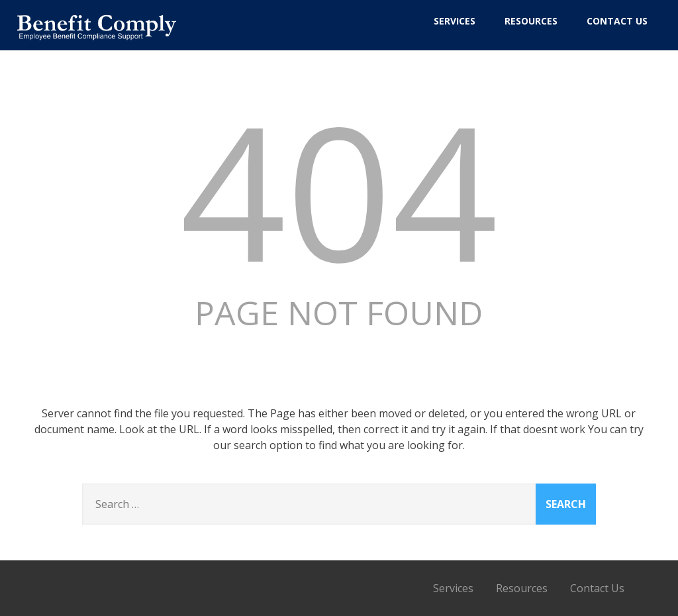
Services (455, 21)
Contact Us (617, 21)
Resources (531, 21)
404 (339, 190)
